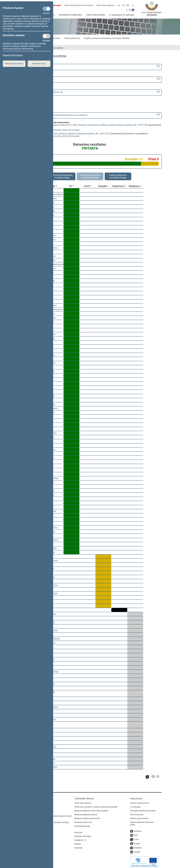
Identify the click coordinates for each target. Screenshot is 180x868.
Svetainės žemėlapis (83, 834)
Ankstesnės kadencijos (71, 15)
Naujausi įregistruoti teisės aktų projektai (91, 809)
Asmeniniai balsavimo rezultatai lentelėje (90, 176)
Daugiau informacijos (13, 55)
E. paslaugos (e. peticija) (122, 15)
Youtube (137, 842)
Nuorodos (78, 831)
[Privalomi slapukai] (46, 9)
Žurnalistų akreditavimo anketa (143, 809)
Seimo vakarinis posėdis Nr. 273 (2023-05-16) (41, 92)
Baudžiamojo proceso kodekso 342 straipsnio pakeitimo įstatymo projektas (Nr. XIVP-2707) (67, 134)
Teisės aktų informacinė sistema (78, 5)
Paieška (78, 842)
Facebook (137, 829)
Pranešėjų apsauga (82, 824)
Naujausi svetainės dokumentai (87, 817)
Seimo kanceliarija (96, 15)
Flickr (136, 833)
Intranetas (78, 846)
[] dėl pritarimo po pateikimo (54, 115)
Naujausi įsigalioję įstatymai (86, 813)
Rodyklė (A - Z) (80, 838)
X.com (136, 837)
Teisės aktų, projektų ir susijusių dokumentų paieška (96, 805)
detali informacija (70, 130)
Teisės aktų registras (105, 5)
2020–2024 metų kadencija (33, 67)
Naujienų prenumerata (139, 817)
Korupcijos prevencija (83, 820)
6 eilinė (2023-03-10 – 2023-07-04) (36, 79)
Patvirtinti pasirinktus (14, 64)
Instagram (138, 846)
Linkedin (137, 850)
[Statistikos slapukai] (46, 36)
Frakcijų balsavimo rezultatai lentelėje (118, 176)
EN (128, 5)
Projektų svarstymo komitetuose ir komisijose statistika (107, 38)
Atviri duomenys (137, 813)
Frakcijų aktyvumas (72, 38)
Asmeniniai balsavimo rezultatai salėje (62, 176)
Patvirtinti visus (39, 64)
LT (124, 5)
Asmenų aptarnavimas (139, 801)
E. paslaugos (135, 805)
